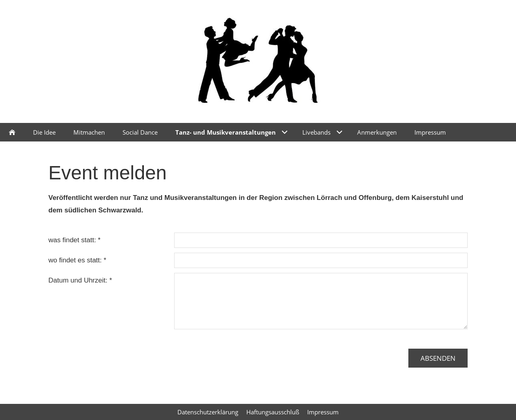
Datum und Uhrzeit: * (80, 280)
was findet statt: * (74, 240)
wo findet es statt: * (77, 260)
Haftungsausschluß (273, 412)
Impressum (323, 412)
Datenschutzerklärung (208, 412)
